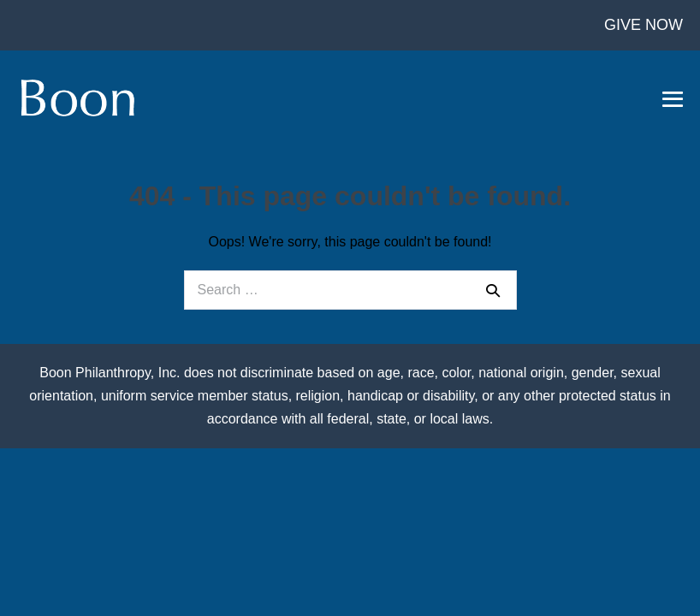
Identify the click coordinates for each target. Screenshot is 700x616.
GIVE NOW (644, 25)
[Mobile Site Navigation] (673, 99)
